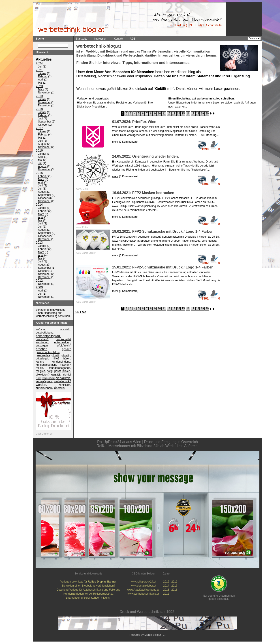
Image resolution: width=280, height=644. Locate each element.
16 (188, 114)
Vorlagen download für (88, 582)
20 (207, 114)
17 (193, 114)
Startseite (82, 39)
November (44, 93)
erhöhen (42, 349)
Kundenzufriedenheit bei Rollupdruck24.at (88, 594)
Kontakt (119, 39)
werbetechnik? (62, 382)
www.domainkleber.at (143, 586)
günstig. (66, 356)
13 (174, 114)
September (45, 122)
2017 (39, 128)
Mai (40, 83)
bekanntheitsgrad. (48, 336)
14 (178, 114)
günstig (56, 356)
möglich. (41, 371)
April (41, 80)
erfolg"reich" (64, 346)
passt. (58, 371)
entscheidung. (63, 343)
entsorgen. (42, 346)
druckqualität (63, 340)
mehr (115, 142)
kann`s (40, 362)
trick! (39, 378)
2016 (39, 151)
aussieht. (66, 330)
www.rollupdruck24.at (143, 582)
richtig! (67, 375)
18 (198, 114)
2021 (39, 70)
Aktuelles (44, 60)
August (42, 144)
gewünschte (43, 356)
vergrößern (49, 378)
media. (40, 368)
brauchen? (42, 340)
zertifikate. (65, 385)
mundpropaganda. (60, 368)
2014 (39, 205)
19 (202, 114)
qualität (56, 375)
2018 (39, 109)
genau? (66, 349)
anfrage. (41, 330)
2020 (39, 86)
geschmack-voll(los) (48, 353)
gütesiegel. (42, 359)
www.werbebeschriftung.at (143, 594)
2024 (39, 63)
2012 (39, 281)
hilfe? (56, 359)
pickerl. (67, 371)
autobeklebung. (45, 333)
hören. (67, 359)
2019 (39, 96)
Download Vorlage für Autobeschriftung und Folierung (88, 590)
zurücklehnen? (45, 388)
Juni (41, 119)
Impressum (101, 39)
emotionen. (42, 343)
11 (164, 114)
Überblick (60, 388)
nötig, (50, 371)
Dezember (44, 106)
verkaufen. (64, 378)
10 (159, 114)
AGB (133, 39)
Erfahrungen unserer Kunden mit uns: (88, 598)
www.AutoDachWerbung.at (143, 590)
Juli (40, 67)
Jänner (42, 74)
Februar (43, 77)
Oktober (43, 125)
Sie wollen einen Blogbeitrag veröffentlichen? (88, 586)
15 (183, 114)
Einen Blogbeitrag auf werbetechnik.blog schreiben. (53, 315)
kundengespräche (46, 365)
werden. (41, 385)
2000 (39, 287)
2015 (39, 173)
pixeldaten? (43, 375)
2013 (39, 243)
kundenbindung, (61, 362)
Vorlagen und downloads (50, 310)
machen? (65, 365)
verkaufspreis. (44, 382)
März (41, 90)
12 (169, 114)
